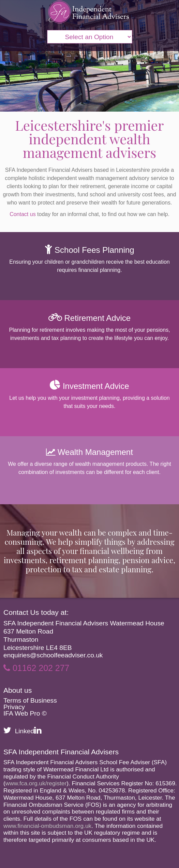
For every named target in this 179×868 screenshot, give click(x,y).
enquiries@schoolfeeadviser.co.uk (53, 655)
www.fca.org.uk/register (36, 783)
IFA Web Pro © (25, 713)
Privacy (14, 707)
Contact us (23, 214)
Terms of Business (30, 700)
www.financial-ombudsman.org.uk (47, 826)
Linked (28, 731)
